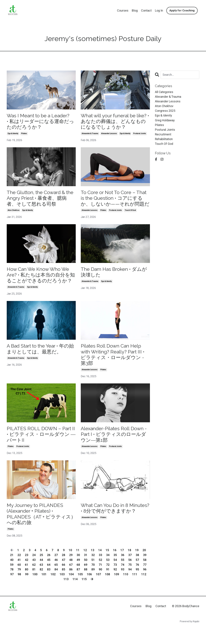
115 (84, 596)
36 (123, 572)
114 (75, 596)
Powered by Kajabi (190, 639)
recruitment (163, 135)
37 (130, 572)
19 (137, 568)
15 (107, 568)
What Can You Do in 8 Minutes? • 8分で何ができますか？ (113, 528)
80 (27, 587)
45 (49, 577)
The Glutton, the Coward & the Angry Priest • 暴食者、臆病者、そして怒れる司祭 (40, 199)
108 (107, 592)
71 (100, 582)
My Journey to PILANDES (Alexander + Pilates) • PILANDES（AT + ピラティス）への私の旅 (37, 531)
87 (78, 587)
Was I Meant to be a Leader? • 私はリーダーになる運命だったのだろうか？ (40, 122)
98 (19, 592)
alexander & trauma (90, 134)
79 (19, 587)
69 (86, 582)
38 (137, 572)
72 (108, 582)
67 (71, 582)
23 (27, 572)
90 (100, 587)
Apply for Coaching (182, 10)
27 (56, 572)
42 (27, 577)
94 (130, 587)
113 (66, 596)
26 (49, 572)
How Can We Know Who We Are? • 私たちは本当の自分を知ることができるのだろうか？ (40, 286)
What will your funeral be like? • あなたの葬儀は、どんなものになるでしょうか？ (115, 122)
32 (93, 572)
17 (122, 568)
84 (56, 587)
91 (108, 587)
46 (56, 577)
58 (145, 577)
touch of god (130, 218)
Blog (135, 10)
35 (115, 572)
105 (80, 592)
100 (35, 592)
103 (62, 592)
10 (70, 568)
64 (49, 582)
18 (129, 568)
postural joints (140, 134)
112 (144, 592)
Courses (123, 10)
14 (100, 568)
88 (86, 587)
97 (12, 592)
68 (78, 582)
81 (34, 587)
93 (123, 587)
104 (71, 592)
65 (56, 582)
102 (53, 592)
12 (85, 568)
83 (49, 587)
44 (41, 577)
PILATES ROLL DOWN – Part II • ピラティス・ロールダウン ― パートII (40, 450)
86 (71, 587)
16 (115, 568)
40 (12, 577)
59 (12, 582)
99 (27, 592)
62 (34, 582)
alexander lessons (109, 134)
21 (12, 572)
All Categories (164, 92)
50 (86, 577)
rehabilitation (164, 140)
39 (145, 572)
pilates (24, 134)
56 (130, 577)
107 (98, 592)
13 (93, 568)
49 (78, 577)
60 (19, 582)
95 (137, 587)
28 (63, 572)
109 (117, 592)
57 (137, 577)
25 (41, 572)
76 (137, 582)
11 (78, 568)
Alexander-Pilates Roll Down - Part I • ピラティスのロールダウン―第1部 (115, 450)
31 (86, 572)
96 (145, 587)
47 (63, 577)
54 (115, 577)
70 (93, 582)
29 (71, 572)
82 (41, 587)
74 (123, 582)
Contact (146, 10)
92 (115, 587)
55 (123, 577)
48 (71, 577)
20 (144, 568)
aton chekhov (14, 212)
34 (108, 572)
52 (100, 577)
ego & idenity (13, 134)
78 (12, 587)
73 (115, 582)
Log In (159, 10)
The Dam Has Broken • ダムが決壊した (113, 280)
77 (145, 582)
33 (100, 572)
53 (108, 577)
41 (19, 577)
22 (19, 572)
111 (135, 592)
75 (130, 582)
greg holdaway (165, 121)
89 (93, 587)
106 (89, 592)
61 (27, 582)
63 (41, 582)
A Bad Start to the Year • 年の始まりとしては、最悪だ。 (40, 364)
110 (126, 592)
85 (63, 587)
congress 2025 (165, 111)
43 (34, 577)
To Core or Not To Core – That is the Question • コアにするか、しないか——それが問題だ (115, 202)
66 (63, 582)
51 (93, 577)
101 (44, 592)
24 (34, 572)
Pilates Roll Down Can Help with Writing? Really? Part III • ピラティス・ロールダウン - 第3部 (115, 370)
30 (78, 572)
